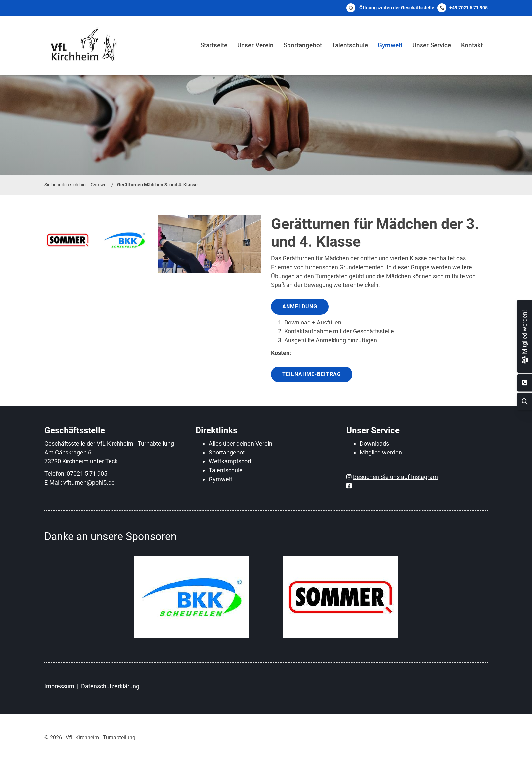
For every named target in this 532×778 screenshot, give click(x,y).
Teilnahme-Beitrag (312, 374)
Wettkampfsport (230, 461)
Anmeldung (300, 306)
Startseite (214, 45)
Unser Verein (255, 45)
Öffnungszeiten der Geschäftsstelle (397, 8)
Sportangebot (303, 45)
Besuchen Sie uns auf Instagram (396, 477)
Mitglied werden (381, 452)
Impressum (59, 686)
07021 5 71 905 (87, 474)
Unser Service (432, 45)
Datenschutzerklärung (110, 686)
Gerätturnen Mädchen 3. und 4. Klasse (157, 185)
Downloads (374, 443)
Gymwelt (390, 45)
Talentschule (350, 45)
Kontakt (472, 45)
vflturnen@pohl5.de (89, 482)
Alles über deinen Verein (241, 443)
